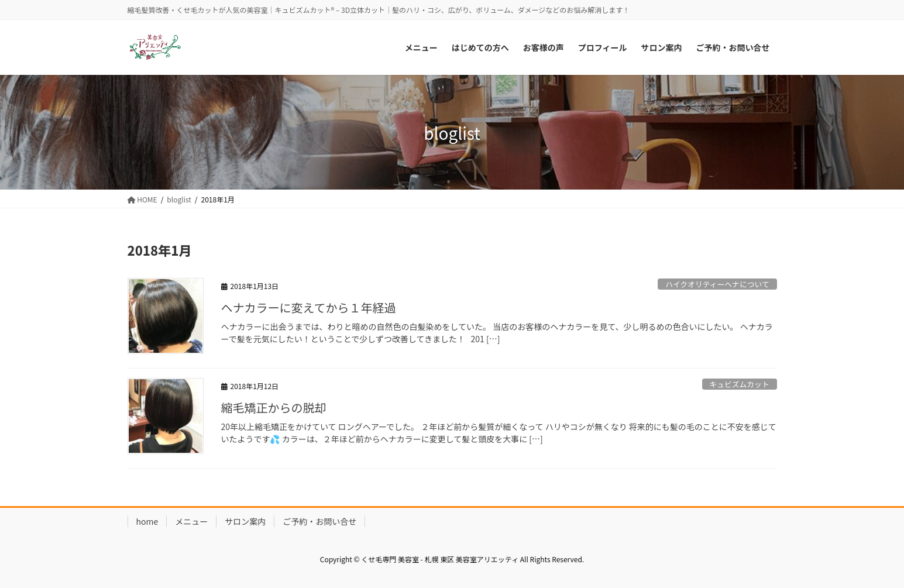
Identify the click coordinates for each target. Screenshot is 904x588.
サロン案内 (245, 521)
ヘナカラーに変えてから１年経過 (309, 307)
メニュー (191, 521)
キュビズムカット (739, 384)
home (147, 521)
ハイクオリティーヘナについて (717, 284)
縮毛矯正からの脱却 (274, 408)
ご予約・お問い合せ (319, 521)
